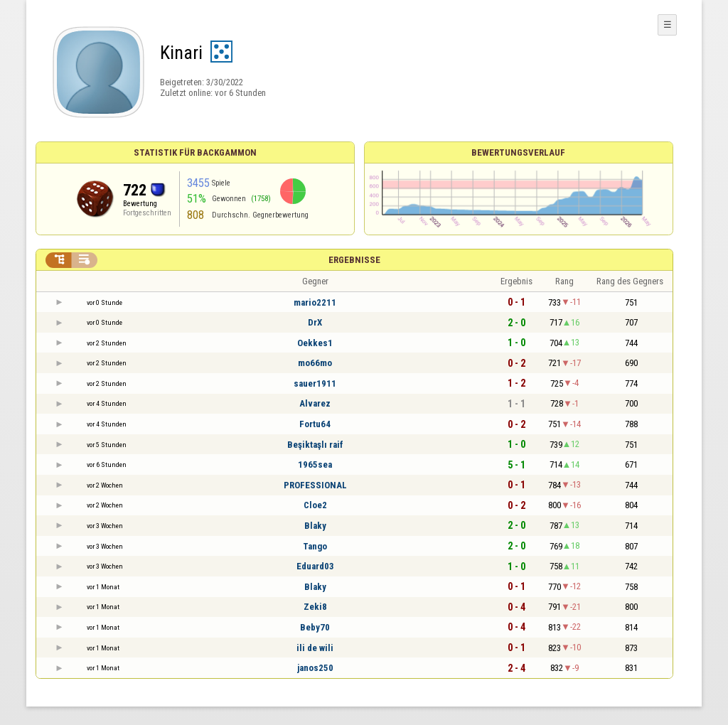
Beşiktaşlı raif (315, 445)
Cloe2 (315, 505)
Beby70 (315, 627)
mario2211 (315, 302)
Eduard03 (315, 566)
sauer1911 (315, 383)
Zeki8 (315, 607)
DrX (315, 322)
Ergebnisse (354, 260)
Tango (315, 546)
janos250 (315, 668)
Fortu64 (315, 424)
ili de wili (315, 648)
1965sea (315, 464)
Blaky (315, 526)
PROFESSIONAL (315, 485)
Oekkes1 (315, 343)
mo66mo (315, 363)
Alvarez (315, 403)
